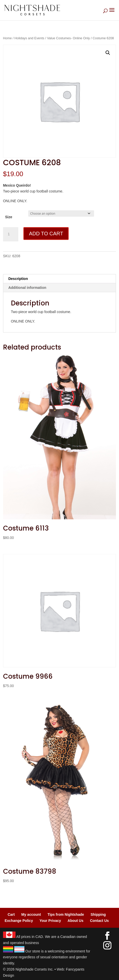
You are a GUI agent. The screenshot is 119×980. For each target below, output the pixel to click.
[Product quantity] (11, 234)
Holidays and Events (29, 38)
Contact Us (99, 921)
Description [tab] (18, 279)
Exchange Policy (19, 921)
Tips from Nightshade (66, 914)
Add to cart (46, 234)
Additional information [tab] (27, 288)
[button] (108, 53)
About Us (76, 921)
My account (31, 914)
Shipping (98, 914)
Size (9, 217)
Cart (11, 914)
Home (7, 38)
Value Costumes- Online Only (69, 38)
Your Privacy (50, 921)
